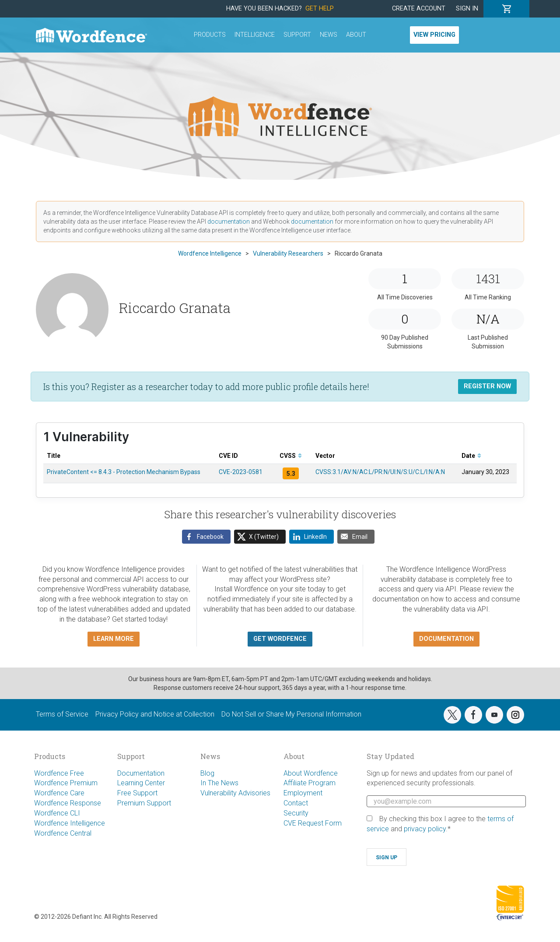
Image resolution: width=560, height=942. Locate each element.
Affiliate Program (310, 783)
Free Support (137, 793)
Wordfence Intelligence (70, 823)
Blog (207, 773)
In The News (219, 783)
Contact (296, 803)
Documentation (141, 773)
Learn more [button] (114, 639)
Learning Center (141, 783)
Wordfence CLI (57, 813)
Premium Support (144, 803)
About (356, 35)
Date (471, 456)
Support (297, 35)
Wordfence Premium (66, 783)
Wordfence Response (68, 803)
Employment (303, 793)
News (329, 35)
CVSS (291, 456)
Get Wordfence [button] (280, 639)
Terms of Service (62, 714)
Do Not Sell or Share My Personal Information (291, 714)
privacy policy (425, 829)
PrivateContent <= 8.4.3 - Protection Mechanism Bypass (124, 472)
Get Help (320, 9)
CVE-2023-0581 (241, 472)
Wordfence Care (59, 793)
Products (210, 35)
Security (296, 813)
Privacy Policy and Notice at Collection (155, 714)
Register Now (487, 386)
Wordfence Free (59, 773)
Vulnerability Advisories (235, 793)
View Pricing (434, 35)
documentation (229, 221)
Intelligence (255, 35)
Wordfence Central (63, 833)
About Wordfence (311, 773)
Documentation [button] (446, 639)
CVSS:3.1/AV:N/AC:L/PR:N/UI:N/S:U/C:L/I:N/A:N (380, 472)
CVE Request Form (313, 823)
